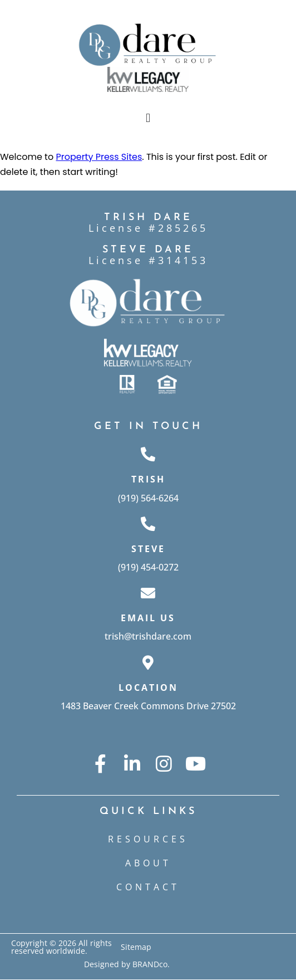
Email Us (148, 618)
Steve (148, 549)
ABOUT (148, 863)
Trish (148, 479)
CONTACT (148, 887)
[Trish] (148, 454)
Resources (148, 839)
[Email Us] (148, 593)
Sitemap (136, 947)
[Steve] (148, 524)
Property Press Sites (99, 157)
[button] (148, 118)
